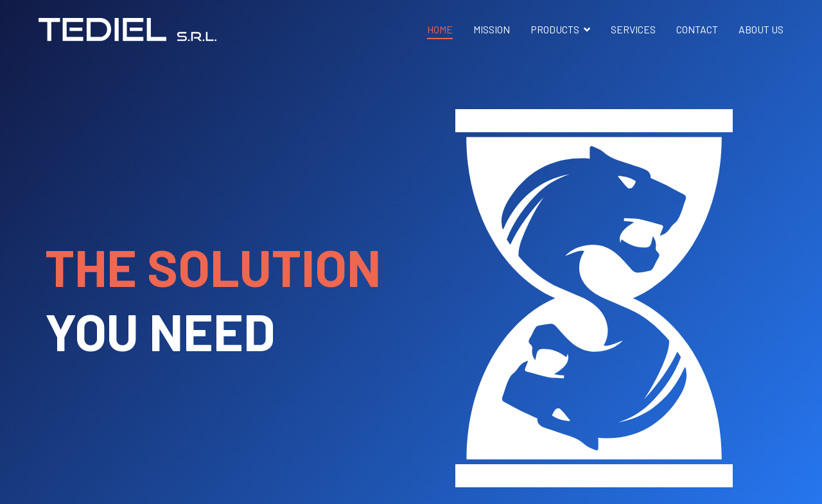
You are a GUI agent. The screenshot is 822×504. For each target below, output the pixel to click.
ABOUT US (761, 29)
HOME (440, 29)
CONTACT (697, 29)
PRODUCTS (555, 29)
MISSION (492, 29)
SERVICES (633, 29)
